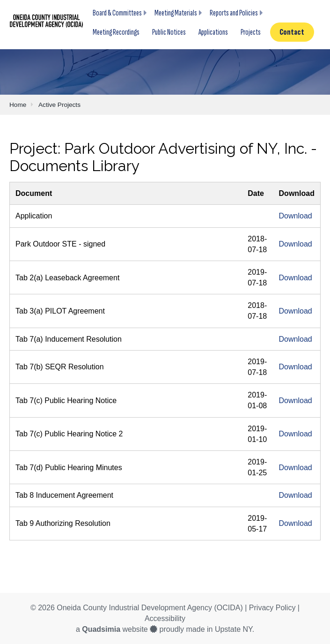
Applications (213, 32)
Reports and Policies (234, 13)
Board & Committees (117, 13)
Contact (292, 32)
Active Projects (59, 105)
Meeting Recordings (116, 32)
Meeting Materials (176, 13)
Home (18, 105)
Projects (251, 32)
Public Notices (169, 32)
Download (296, 216)
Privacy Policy (272, 608)
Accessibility (165, 618)
